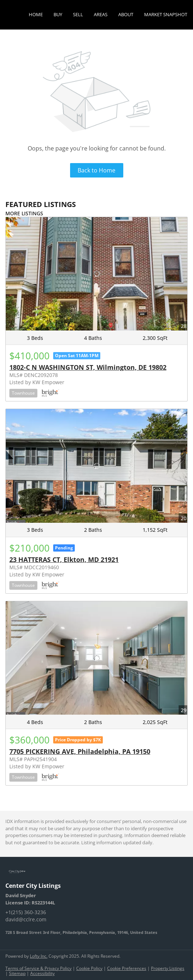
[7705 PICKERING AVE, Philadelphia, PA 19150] (96, 658)
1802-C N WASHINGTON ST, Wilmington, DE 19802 (88, 367)
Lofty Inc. (39, 956)
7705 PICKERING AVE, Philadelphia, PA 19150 (80, 751)
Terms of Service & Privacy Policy (38, 968)
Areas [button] (101, 14)
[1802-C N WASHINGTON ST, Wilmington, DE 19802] (96, 274)
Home (36, 14)
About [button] (126, 14)
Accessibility (42, 973)
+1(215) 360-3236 (26, 912)
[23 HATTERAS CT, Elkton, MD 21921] (96, 466)
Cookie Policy (89, 968)
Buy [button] (58, 14)
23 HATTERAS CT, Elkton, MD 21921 (64, 559)
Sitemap (17, 973)
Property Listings (168, 968)
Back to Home (96, 170)
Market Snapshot (166, 14)
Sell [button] (78, 14)
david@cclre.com (26, 919)
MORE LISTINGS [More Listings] (24, 213)
